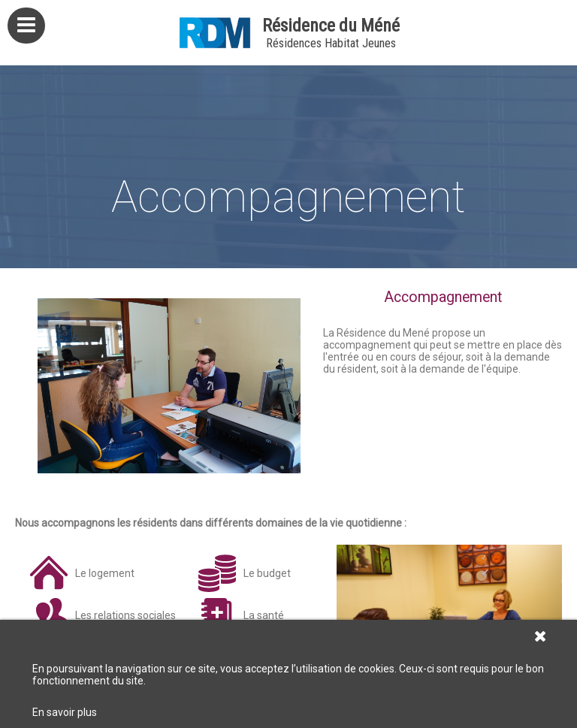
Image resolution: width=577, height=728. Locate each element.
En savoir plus (65, 712)
